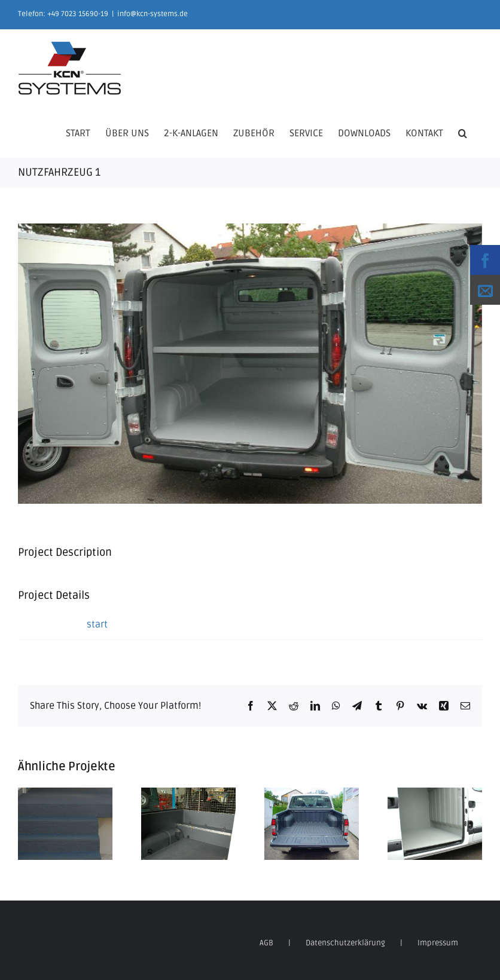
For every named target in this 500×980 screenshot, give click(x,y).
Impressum (438, 943)
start (97, 624)
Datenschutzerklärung (345, 943)
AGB (266, 943)
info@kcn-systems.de (153, 14)
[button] (463, 132)
